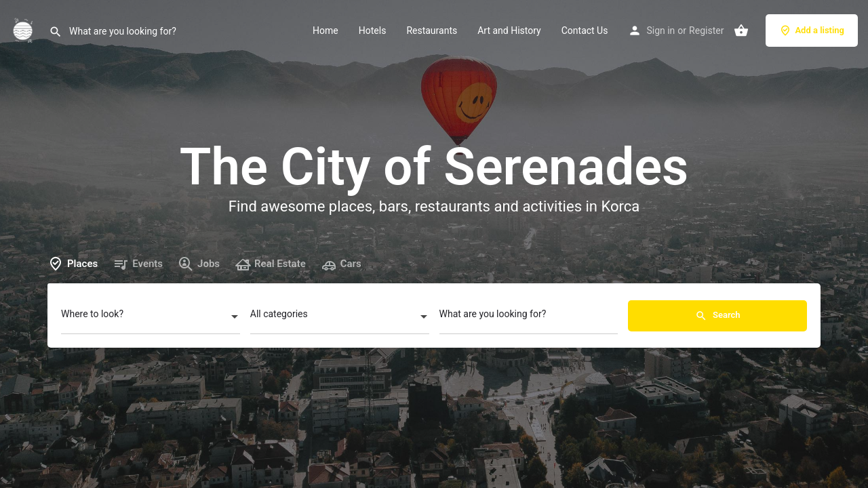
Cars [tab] (341, 264)
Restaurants (432, 30)
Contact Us (585, 30)
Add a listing (812, 30)
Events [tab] (138, 264)
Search (718, 316)
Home (325, 30)
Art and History (509, 30)
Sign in (660, 30)
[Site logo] (24, 29)
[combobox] (151, 318)
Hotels (373, 30)
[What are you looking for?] (529, 318)
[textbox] (151, 318)
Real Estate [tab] (270, 264)
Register (706, 30)
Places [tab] (73, 264)
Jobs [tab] (199, 264)
